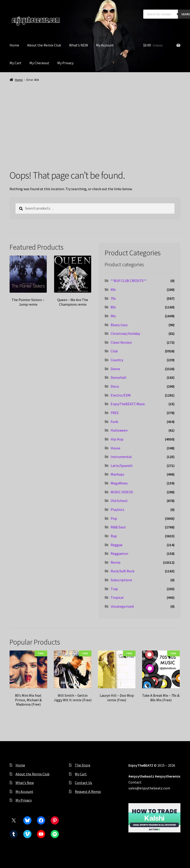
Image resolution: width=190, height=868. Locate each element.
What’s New (25, 783)
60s (113, 289)
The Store (83, 765)
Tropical (117, 597)
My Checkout (39, 63)
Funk (114, 422)
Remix (116, 562)
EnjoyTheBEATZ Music (128, 404)
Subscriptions (121, 580)
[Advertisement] (95, 117)
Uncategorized (122, 606)
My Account (105, 45)
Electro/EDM (121, 395)
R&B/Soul (118, 527)
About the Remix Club (44, 45)
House (116, 448)
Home (14, 45)
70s (113, 298)
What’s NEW (79, 45)
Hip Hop (117, 439)
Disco (115, 386)
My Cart (16, 63)
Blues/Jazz (119, 325)
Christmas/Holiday (125, 333)
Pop (114, 518)
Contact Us (83, 783)
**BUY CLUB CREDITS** (129, 281)
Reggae (117, 545)
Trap (114, 589)
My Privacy (65, 63)
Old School (119, 501)
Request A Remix (88, 791)
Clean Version (121, 342)
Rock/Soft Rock (122, 571)
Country (117, 360)
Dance (115, 369)
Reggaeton (119, 553)
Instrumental (121, 457)
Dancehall (118, 377)
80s (113, 307)
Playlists (117, 510)
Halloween (119, 430)
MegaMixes (119, 483)
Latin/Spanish (122, 466)
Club (114, 351)
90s (113, 316)
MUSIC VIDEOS (122, 492)
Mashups (117, 474)
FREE (115, 413)
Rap (114, 536)
